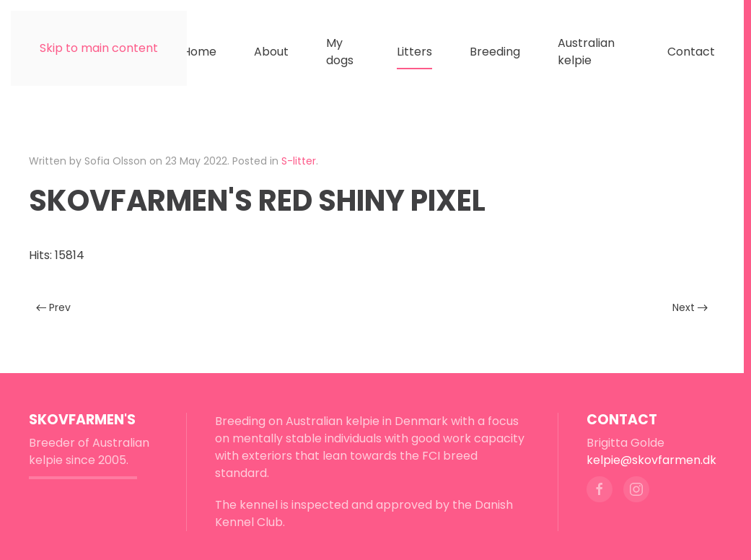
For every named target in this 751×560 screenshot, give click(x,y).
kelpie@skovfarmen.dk (651, 460)
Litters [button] (414, 52)
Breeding (495, 52)
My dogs (340, 52)
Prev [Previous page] (53, 307)
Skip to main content (99, 48)
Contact (691, 52)
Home (199, 52)
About (271, 52)
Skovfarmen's (82, 420)
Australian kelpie (586, 52)
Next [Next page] (690, 307)
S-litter (299, 161)
